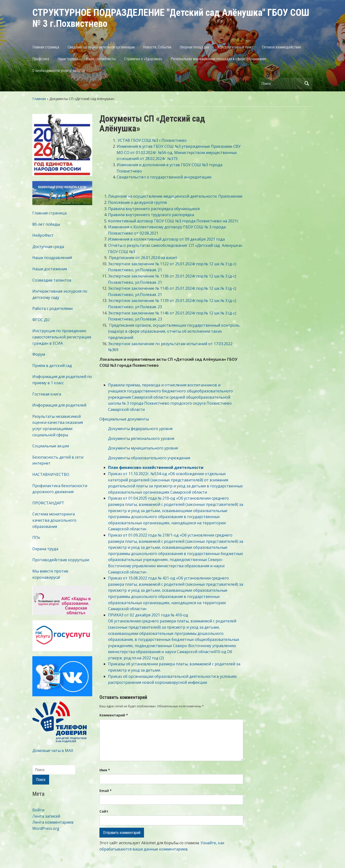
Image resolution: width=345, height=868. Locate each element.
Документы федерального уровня (136, 429)
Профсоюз (41, 59)
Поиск (307, 83)
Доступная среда (48, 247)
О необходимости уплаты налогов (59, 71)
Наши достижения (50, 269)
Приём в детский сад (52, 366)
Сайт (104, 811)
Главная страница (46, 47)
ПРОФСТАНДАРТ (48, 503)
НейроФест (43, 235)
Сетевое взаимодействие (282, 47)
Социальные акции (51, 446)
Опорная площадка (194, 47)
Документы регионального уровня (137, 438)
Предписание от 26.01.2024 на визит (143, 258)
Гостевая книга (47, 394)
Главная (39, 99)
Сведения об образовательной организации (101, 47)
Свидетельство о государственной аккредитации (164, 177)
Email (106, 791)
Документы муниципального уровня (139, 448)
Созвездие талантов (52, 280)
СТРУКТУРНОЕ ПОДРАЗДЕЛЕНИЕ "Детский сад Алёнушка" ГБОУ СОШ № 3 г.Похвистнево (171, 18)
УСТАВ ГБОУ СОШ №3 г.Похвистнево (152, 140)
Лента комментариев (53, 822)
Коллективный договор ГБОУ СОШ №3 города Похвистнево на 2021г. (174, 221)
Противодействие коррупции (61, 560)
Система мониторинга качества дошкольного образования (54, 520)
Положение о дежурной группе (138, 202)
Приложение (230, 196)
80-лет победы (46, 224)
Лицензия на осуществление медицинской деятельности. (163, 196)
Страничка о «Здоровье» (143, 59)
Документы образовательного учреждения (145, 458)
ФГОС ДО (41, 320)
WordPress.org (46, 828)
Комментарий (114, 715)
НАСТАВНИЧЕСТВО (51, 474)
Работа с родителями (52, 308)
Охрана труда (45, 549)
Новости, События (157, 47)
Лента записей (46, 816)
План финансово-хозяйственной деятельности (156, 467)
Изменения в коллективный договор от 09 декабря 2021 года (167, 239)
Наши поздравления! (52, 258)
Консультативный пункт (235, 47)
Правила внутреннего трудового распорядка (151, 215)
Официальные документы (124, 419)
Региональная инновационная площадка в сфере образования (218, 59)
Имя (105, 770)
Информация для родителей (59, 405)
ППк (36, 537)
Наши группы (68, 59)
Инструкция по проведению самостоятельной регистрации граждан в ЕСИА (62, 337)
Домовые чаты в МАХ (53, 750)
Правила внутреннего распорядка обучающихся (154, 209)
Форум (39, 354)
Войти (38, 810)
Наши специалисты (101, 59)
